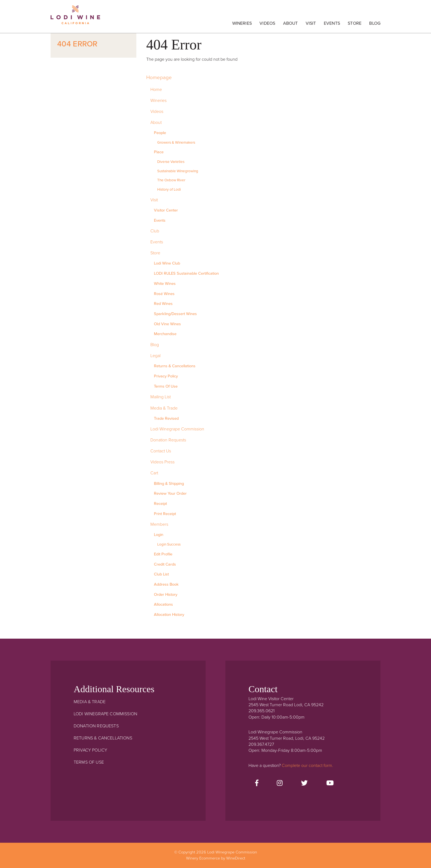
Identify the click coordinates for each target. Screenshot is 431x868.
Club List (161, 574)
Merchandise (165, 334)
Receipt (160, 504)
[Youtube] (330, 783)
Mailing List (161, 397)
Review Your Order (170, 493)
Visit (311, 23)
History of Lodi (169, 190)
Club (155, 231)
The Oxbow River (171, 180)
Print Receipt (165, 514)
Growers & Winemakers (176, 143)
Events (332, 23)
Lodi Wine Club (167, 263)
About (291, 23)
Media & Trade (164, 408)
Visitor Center (166, 210)
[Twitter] (304, 783)
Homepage (159, 77)
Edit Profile (163, 554)
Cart (154, 473)
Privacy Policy (166, 376)
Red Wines (163, 304)
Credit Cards (165, 564)
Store (355, 23)
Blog (375, 23)
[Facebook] (257, 783)
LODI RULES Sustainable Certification (186, 273)
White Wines (165, 284)
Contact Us (161, 451)
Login (159, 535)
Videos (267, 23)
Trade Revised (166, 418)
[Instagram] (280, 783)
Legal (155, 356)
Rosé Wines (164, 294)
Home (156, 90)
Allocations (163, 604)
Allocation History (169, 615)
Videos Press (162, 462)
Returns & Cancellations (175, 366)
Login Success (169, 544)
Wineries (242, 23)
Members (159, 524)
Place (159, 152)
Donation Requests (168, 440)
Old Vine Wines (167, 324)
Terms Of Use (166, 386)
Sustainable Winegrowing (178, 171)
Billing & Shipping (169, 484)
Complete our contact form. (307, 766)
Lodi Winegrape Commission (75, 18)
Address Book (166, 584)
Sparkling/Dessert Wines (175, 314)
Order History (166, 595)
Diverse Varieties (171, 162)
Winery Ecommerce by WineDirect (216, 858)
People (160, 133)
